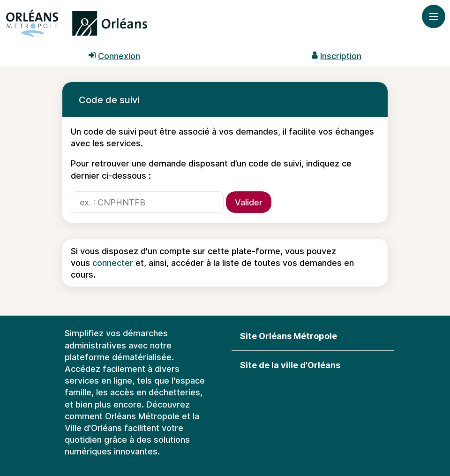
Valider (249, 202)
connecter (113, 263)
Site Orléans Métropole (289, 336)
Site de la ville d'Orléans (290, 365)
